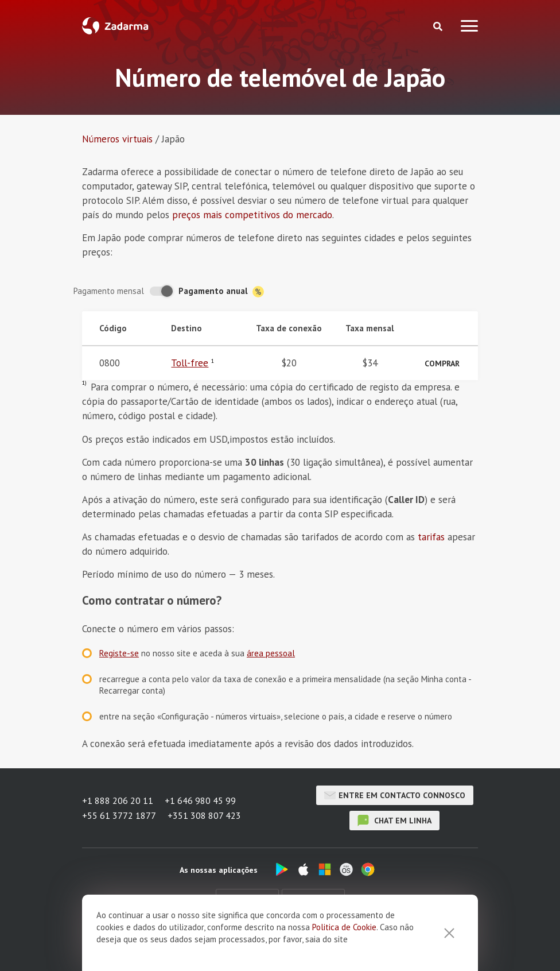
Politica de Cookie (344, 941)
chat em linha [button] (394, 821)
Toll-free (190, 363)
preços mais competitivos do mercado (252, 215)
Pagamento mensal (109, 291)
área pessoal (271, 653)
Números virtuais (117, 139)
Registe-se (119, 653)
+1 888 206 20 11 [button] (118, 800)
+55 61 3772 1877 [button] (119, 815)
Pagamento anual (221, 291)
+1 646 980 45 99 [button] (200, 800)
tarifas (431, 537)
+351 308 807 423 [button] (204, 815)
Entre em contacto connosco (395, 795)
